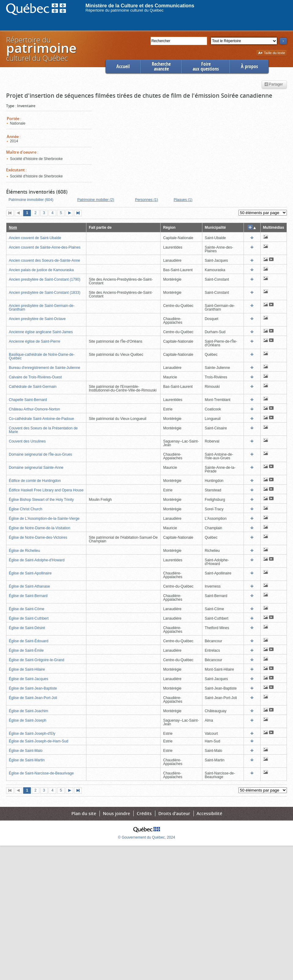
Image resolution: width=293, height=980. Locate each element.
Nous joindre (116, 813)
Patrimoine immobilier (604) (31, 200)
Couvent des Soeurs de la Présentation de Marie (43, 430)
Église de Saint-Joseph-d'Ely (32, 734)
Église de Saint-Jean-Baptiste (33, 688)
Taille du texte (271, 53)
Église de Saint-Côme (27, 609)
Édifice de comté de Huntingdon (35, 481)
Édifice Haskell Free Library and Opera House (46, 490)
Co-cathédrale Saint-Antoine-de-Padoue (41, 419)
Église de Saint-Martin (27, 760)
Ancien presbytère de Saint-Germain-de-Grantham (42, 308)
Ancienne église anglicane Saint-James (41, 332)
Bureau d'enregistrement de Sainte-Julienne (45, 368)
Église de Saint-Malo (26, 751)
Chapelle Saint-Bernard (28, 400)
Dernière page (79, 213)
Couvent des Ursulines (27, 441)
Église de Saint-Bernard (28, 596)
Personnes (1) (146, 200)
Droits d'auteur (174, 813)
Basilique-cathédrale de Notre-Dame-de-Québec (42, 356)
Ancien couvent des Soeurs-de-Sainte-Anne (44, 260)
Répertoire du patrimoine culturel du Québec (125, 10)
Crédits (144, 813)
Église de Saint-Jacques (29, 679)
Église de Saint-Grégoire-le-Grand (36, 660)
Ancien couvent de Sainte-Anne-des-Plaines (45, 247)
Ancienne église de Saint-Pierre (34, 341)
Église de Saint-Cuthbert (29, 618)
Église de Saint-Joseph (28, 720)
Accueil (123, 66)
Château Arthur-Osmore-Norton (34, 409)
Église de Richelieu (24, 551)
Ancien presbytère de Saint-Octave (37, 319)
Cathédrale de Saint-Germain (33, 387)
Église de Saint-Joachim (29, 711)
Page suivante (71, 213)
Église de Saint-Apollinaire (30, 573)
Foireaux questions (206, 66)
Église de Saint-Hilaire (27, 669)
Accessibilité (209, 813)
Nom (13, 228)
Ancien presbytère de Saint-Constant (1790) (45, 279)
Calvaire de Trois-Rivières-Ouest (35, 377)
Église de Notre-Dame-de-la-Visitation (40, 528)
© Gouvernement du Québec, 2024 (147, 837)
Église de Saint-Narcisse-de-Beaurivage (41, 773)
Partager (274, 85)
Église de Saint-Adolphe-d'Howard (37, 560)
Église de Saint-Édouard (29, 641)
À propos (249, 66)
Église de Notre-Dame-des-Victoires (38, 537)
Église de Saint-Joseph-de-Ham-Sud (39, 741)
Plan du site (84, 813)
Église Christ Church (25, 509)
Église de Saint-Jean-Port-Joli (33, 698)
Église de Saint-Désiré (27, 628)
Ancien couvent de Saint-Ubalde (35, 238)
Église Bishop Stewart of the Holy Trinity (41, 500)
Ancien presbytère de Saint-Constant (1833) (45, 293)
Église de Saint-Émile (26, 650)
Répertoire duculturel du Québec (41, 49)
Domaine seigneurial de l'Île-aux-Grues (40, 454)
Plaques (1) (183, 200)
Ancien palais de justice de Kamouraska (41, 270)
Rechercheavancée (161, 66)
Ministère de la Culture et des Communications (140, 6)
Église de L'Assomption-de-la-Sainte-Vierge (44, 519)
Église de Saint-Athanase (29, 586)
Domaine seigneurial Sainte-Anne (36, 468)
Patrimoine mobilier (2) (96, 200)
